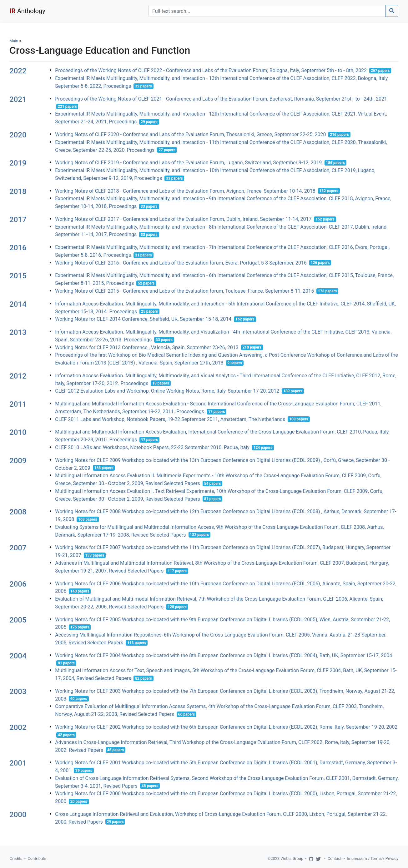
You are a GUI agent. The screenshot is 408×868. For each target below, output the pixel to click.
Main (14, 41)
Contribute (37, 858)
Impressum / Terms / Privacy (373, 858)
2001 (18, 763)
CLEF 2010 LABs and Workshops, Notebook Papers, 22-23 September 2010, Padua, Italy (152, 447)
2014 (18, 304)
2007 (18, 548)
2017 (18, 220)
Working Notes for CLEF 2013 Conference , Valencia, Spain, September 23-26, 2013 (147, 347)
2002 (18, 727)
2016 (18, 248)
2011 (18, 404)
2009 (18, 461)
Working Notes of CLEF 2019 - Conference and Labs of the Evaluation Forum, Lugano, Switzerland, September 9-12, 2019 (188, 163)
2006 (18, 584)
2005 (18, 620)
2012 (18, 376)
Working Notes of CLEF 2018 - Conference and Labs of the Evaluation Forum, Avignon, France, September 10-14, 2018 (185, 191)
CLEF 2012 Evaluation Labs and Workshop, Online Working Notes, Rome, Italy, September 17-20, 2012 (167, 391)
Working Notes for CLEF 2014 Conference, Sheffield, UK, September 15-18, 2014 (143, 319)
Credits (16, 858)
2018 (18, 191)
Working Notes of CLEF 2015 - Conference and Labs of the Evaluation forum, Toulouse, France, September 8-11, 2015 (184, 291)
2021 (18, 99)
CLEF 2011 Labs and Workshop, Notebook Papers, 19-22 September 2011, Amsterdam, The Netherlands (170, 419)
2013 (18, 332)
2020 (18, 135)
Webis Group (292, 858)
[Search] (267, 11)
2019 (18, 163)
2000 (18, 815)
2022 (18, 71)
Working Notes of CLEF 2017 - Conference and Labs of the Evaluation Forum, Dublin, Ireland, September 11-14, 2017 (183, 219)
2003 (18, 692)
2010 (18, 432)
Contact (335, 858)
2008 (18, 512)
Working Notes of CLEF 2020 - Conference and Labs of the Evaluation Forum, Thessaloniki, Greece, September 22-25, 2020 (190, 134)
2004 (18, 656)
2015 (18, 276)
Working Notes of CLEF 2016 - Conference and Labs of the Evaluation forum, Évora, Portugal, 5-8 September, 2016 (181, 263)
